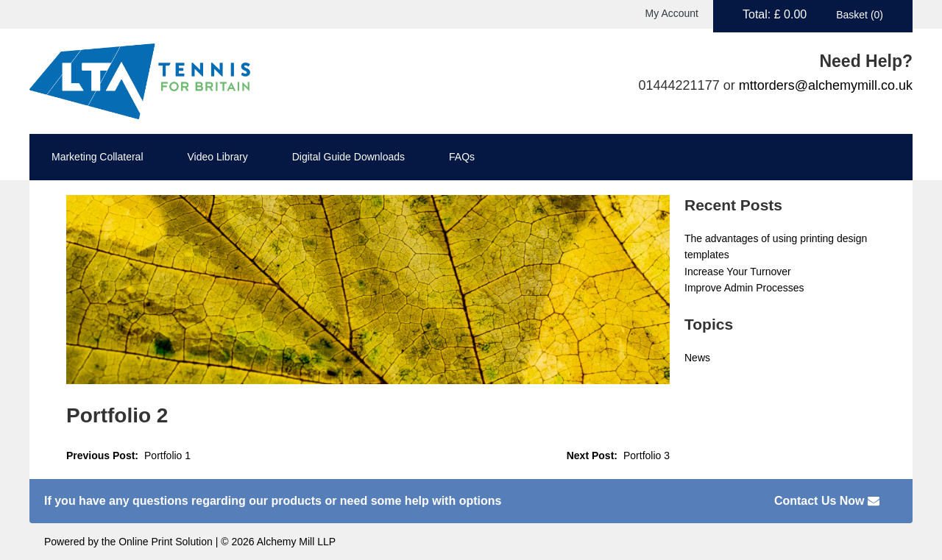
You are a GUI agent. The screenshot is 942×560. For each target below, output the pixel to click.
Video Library (218, 157)
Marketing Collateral (98, 157)
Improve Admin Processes (744, 288)
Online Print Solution (166, 542)
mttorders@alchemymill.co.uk (826, 85)
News (697, 358)
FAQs (462, 157)
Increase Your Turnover (738, 272)
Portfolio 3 (647, 456)
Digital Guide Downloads (348, 157)
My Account (672, 13)
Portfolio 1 (167, 456)
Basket (860, 15)
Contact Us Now (827, 501)
